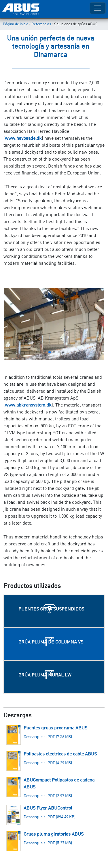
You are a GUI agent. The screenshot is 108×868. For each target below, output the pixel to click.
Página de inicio (16, 24)
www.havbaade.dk (23, 139)
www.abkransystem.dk (28, 405)
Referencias (41, 24)
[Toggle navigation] (98, 8)
